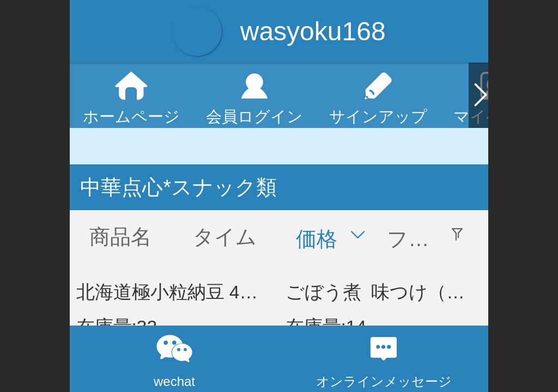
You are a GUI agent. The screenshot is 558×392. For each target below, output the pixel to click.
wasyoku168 (313, 31)
